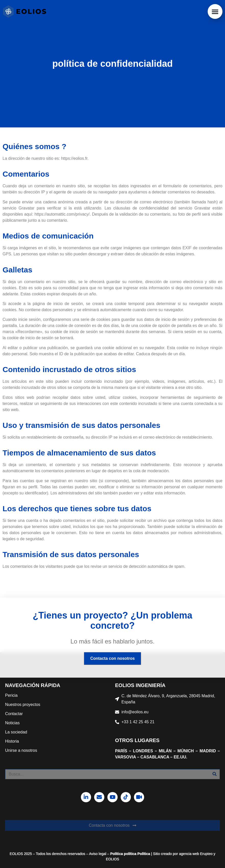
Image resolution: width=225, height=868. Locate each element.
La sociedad (16, 732)
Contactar (14, 714)
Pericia (11, 695)
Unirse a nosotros (21, 750)
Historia (12, 741)
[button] (215, 11)
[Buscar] (215, 774)
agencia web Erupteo (196, 854)
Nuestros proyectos (23, 705)
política (130, 854)
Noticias (12, 723)
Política (117, 854)
